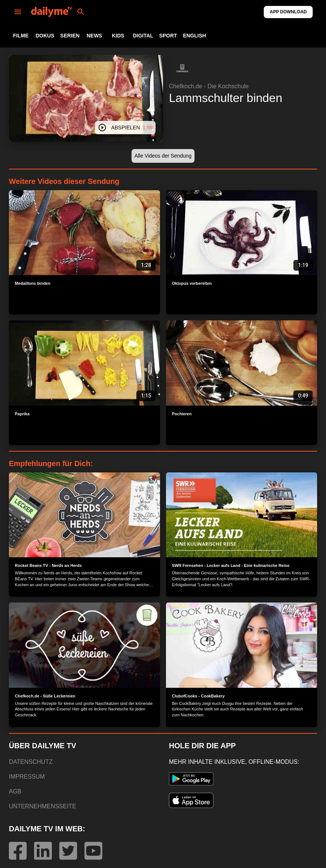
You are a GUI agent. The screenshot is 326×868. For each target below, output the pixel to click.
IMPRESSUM (27, 777)
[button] (182, 68)
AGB (15, 791)
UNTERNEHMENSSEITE (42, 806)
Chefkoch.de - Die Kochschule (209, 86)
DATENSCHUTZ (31, 762)
